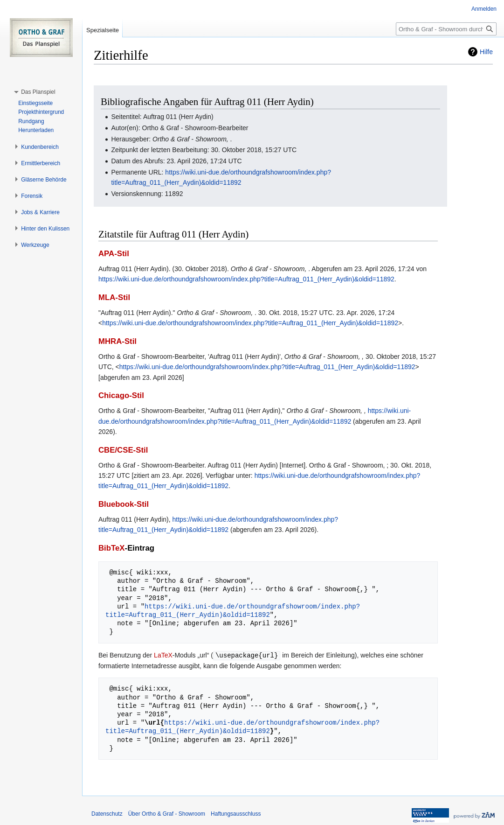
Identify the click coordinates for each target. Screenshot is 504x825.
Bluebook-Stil (124, 504)
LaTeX (163, 655)
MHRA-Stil (117, 341)
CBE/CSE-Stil (123, 450)
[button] (38, 92)
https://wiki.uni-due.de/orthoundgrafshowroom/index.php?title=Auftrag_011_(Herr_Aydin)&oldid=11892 (246, 279)
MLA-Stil (114, 297)
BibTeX (112, 548)
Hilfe (486, 52)
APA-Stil (114, 254)
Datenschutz (107, 813)
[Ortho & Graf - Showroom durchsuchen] (446, 29)
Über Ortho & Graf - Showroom (167, 813)
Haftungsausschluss (236, 813)
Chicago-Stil (121, 395)
